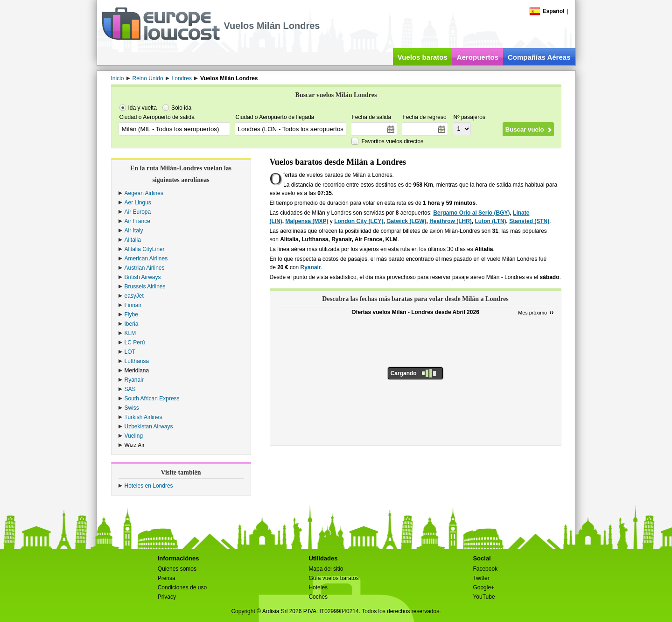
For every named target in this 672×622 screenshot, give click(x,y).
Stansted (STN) (529, 221)
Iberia (132, 324)
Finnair (133, 305)
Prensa (167, 578)
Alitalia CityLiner (145, 249)
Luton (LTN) (491, 221)
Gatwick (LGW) (406, 221)
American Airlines (146, 259)
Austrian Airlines (145, 268)
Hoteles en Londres (149, 486)
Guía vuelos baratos (333, 578)
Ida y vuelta (143, 108)
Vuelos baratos (423, 57)
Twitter (481, 578)
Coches (318, 597)
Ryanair (134, 380)
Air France (137, 221)
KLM (130, 333)
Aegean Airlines (144, 193)
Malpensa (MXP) (307, 221)
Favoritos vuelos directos (393, 141)
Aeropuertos (478, 57)
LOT (130, 352)
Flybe (131, 314)
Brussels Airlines (145, 287)
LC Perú (135, 342)
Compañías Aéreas (539, 57)
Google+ (483, 587)
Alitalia (133, 240)
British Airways (143, 277)
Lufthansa (137, 361)
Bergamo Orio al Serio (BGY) (471, 213)
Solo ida (181, 108)
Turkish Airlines (143, 417)
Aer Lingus (138, 203)
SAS (130, 389)
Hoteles (318, 587)
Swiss (132, 408)
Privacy (167, 597)
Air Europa (138, 212)
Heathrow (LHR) (451, 221)
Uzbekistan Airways (149, 426)
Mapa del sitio (326, 569)
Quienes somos (177, 569)
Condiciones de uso (182, 587)
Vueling (134, 436)
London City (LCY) (359, 221)
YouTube (484, 597)
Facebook (485, 569)
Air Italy (134, 231)
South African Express (152, 398)
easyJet (134, 296)
